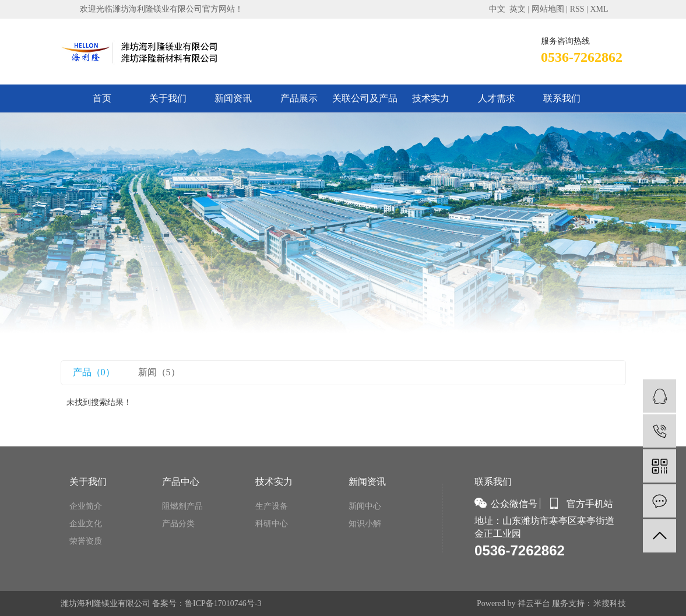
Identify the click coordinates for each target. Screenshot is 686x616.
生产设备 (272, 506)
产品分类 (178, 524)
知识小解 (365, 524)
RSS (577, 9)
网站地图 (548, 9)
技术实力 (431, 98)
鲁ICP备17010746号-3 (223, 603)
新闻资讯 (233, 98)
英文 (518, 9)
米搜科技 (610, 603)
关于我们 (168, 98)
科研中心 (272, 524)
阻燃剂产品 (182, 506)
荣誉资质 (86, 541)
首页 (102, 98)
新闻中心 (365, 506)
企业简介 (86, 506)
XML (599, 9)
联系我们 (562, 98)
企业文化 (86, 524)
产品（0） (94, 372)
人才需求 (497, 98)
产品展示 (299, 98)
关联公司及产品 (365, 98)
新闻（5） (159, 372)
